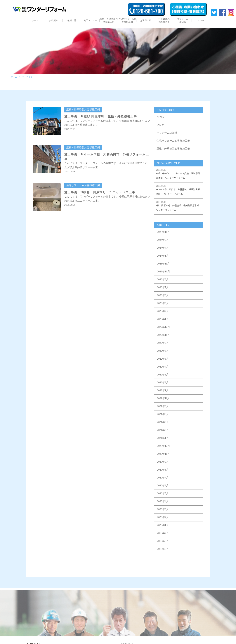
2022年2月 (163, 383)
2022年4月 (163, 367)
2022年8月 (163, 351)
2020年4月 (163, 501)
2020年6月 (163, 486)
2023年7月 (163, 287)
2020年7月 (163, 478)
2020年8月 (163, 470)
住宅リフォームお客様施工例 (127, 20)
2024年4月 (163, 248)
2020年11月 (163, 454)
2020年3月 (163, 509)
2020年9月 (163, 462)
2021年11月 (163, 398)
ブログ (160, 125)
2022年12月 (164, 327)
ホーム (35, 20)
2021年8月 (163, 406)
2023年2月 (163, 311)
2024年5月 (163, 240)
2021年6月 (163, 414)
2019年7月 (163, 533)
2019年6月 (163, 541)
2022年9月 (163, 343)
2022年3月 (163, 375)
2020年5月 (163, 494)
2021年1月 (163, 438)
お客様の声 (146, 20)
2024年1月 (163, 256)
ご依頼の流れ (72, 20)
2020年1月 (163, 525)
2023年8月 (163, 280)
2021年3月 (163, 430)
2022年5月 (163, 359)
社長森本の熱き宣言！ (164, 20)
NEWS (201, 20)
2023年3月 (163, 303)
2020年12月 (164, 446)
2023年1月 (163, 319)
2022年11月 (163, 335)
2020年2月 (163, 517)
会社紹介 (53, 20)
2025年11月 (163, 232)
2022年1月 (163, 390)
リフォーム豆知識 (183, 20)
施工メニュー (90, 20)
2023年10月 (164, 272)
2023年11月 (163, 264)
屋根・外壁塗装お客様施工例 (109, 20)
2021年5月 (163, 422)
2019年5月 (163, 549)
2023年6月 (163, 295)
